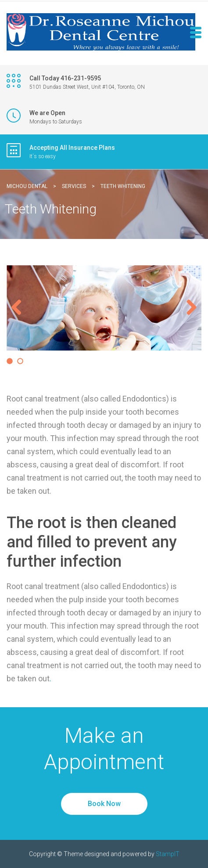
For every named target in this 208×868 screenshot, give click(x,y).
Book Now (104, 804)
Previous (20, 308)
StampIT (168, 854)
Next (188, 308)
